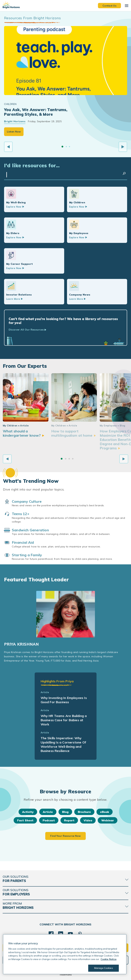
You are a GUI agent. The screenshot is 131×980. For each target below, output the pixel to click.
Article (48, 812)
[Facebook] (51, 934)
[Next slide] (123, 147)
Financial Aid (23, 542)
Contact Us (109, 5)
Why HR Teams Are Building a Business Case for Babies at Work (64, 720)
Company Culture (27, 501)
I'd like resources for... (32, 165)
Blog (65, 812)
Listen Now (14, 132)
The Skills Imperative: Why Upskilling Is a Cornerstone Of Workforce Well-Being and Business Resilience (63, 744)
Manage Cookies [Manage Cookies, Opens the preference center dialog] (104, 968)
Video (88, 820)
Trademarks (66, 975)
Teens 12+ (21, 514)
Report (69, 820)
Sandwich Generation (30, 530)
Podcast (49, 820)
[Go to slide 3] (69, 147)
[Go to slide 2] (66, 147)
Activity (28, 812)
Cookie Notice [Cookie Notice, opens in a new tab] (109, 959)
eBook (105, 812)
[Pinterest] (80, 934)
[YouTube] (70, 934)
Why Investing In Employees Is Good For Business (64, 700)
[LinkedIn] (61, 934)
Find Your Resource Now (65, 836)
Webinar (108, 820)
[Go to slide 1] (62, 147)
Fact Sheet (25, 820)
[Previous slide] (8, 147)
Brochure (84, 812)
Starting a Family (27, 555)
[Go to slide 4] (73, 459)
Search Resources (124, 174)
